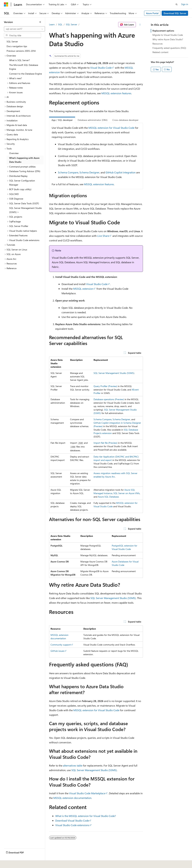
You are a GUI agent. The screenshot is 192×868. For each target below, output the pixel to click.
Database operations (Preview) (109, 399)
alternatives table (73, 765)
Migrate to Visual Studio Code (168, 35)
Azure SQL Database (108, 497)
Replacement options (163, 31)
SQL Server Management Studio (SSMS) (114, 373)
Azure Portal (152, 13)
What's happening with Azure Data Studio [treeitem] (24, 160)
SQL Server (71, 24)
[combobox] (24, 29)
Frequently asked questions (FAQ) (169, 48)
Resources (158, 44)
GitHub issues (57, 651)
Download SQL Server (175, 13)
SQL (60, 24)
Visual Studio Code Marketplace (87, 793)
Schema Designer (89, 172)
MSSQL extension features (116, 93)
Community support (61, 645)
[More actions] (140, 25)
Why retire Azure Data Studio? (168, 39)
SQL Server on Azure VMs (127, 493)
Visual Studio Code (101, 68)
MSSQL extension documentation (72, 798)
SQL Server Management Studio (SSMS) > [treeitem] (26, 210)
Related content (160, 52)
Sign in (185, 4)
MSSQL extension (83, 289)
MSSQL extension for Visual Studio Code (111, 128)
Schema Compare (68, 172)
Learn (52, 24)
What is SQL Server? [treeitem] (19, 60)
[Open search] (177, 4)
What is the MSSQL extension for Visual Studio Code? (86, 816)
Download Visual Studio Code (72, 820)
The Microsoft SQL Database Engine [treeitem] (24, 67)
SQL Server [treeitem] (12, 41)
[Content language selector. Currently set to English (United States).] (19, 863)
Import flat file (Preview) (105, 443)
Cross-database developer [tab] (125, 120)
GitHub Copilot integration (121, 172)
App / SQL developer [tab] (62, 120)
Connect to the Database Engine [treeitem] (26, 74)
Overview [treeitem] (14, 153)
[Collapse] (40, 22)
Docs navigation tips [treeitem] (17, 46)
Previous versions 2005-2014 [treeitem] (21, 51)
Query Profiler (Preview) (105, 386)
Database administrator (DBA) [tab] (93, 120)
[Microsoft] (6, 4)
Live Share (103, 236)
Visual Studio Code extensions (72, 825)
